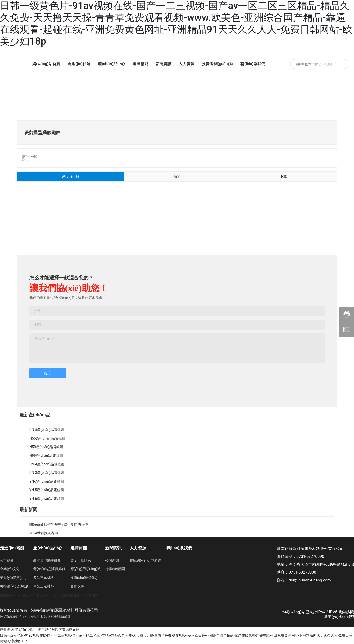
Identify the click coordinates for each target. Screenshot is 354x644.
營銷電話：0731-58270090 (300, 557)
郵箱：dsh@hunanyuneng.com (304, 580)
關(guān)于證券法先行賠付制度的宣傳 (59, 524)
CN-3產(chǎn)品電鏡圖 (47, 473)
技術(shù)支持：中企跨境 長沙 (24, 617)
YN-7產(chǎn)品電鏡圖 (47, 481)
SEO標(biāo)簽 (59, 617)
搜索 (343, 64)
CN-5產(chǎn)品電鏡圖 (47, 430)
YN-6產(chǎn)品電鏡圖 (47, 499)
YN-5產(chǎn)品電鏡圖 (47, 490)
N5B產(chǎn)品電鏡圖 (46, 447)
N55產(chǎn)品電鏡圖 (46, 456)
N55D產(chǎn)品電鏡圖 (47, 438)
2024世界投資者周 (44, 533)
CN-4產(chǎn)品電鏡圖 (47, 464)
